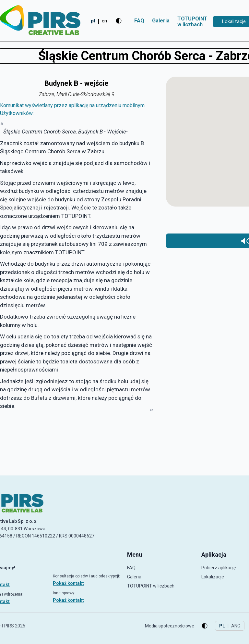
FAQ (139, 21)
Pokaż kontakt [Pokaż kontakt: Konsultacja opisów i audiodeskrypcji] (68, 583)
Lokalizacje (213, 577)
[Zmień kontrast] (119, 21)
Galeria (161, 21)
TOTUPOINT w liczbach (151, 586)
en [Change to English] (104, 21)
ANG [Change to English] (236, 626)
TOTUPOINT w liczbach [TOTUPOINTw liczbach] (192, 22)
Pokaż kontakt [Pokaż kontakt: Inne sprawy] (68, 600)
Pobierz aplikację (219, 568)
